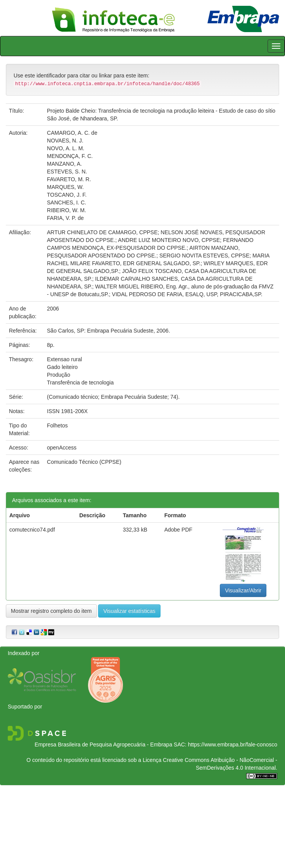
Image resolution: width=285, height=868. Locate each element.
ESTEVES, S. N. (67, 172)
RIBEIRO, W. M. (66, 210)
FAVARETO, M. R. (69, 179)
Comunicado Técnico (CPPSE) (84, 462)
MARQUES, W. (65, 187)
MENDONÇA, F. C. (70, 156)
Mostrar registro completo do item (51, 611)
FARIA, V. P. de (65, 218)
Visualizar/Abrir (243, 590)
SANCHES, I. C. (66, 202)
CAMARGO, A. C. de (72, 133)
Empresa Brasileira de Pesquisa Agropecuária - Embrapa (103, 744)
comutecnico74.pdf (32, 530)
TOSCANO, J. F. (67, 195)
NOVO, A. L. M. (66, 148)
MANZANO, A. (64, 164)
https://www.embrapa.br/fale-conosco (233, 744)
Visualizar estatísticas (129, 611)
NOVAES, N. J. (65, 141)
